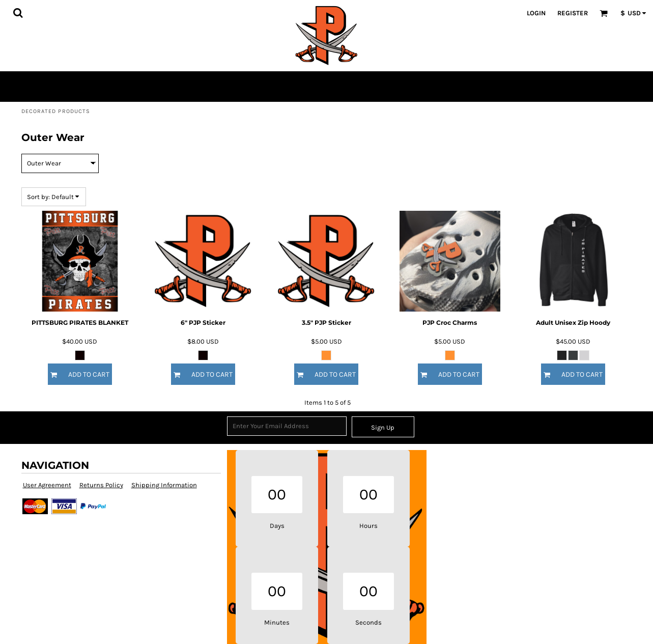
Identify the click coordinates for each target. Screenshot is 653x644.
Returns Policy (101, 485)
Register (573, 13)
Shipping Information (164, 485)
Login (536, 13)
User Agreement (47, 485)
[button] (18, 13)
